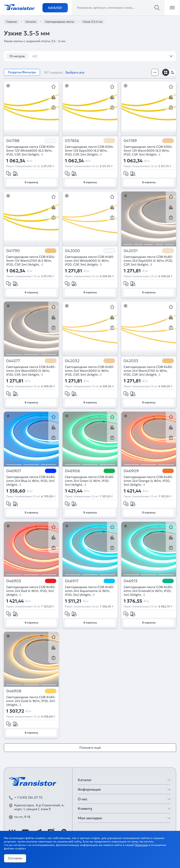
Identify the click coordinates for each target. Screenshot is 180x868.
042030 (72, 251)
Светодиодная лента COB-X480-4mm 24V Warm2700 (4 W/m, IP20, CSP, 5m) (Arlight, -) (148, 371)
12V (110, 56)
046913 (131, 581)
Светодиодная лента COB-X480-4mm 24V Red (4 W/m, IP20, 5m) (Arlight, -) (31, 591)
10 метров (17, 56)
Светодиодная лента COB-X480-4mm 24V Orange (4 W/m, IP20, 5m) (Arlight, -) (148, 481)
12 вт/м (39, 56)
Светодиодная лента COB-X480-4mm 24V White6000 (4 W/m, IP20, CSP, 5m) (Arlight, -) (90, 261)
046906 (73, 471)
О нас (83, 799)
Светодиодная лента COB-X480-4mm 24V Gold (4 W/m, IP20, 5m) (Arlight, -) (31, 701)
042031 (131, 251)
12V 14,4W (129, 56)
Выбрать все (75, 72)
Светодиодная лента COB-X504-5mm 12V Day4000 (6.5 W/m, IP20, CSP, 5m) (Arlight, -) (90, 151)
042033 (131, 361)
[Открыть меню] (172, 8)
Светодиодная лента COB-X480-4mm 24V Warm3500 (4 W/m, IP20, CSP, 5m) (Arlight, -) (31, 371)
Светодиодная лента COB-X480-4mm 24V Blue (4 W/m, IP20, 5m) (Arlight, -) (31, 481)
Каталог (55, 8)
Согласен (15, 858)
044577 (13, 361)
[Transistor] (19, 7)
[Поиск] (157, 8)
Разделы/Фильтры (22, 72)
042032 (72, 361)
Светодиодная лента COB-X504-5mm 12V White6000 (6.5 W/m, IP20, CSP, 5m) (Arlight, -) (31, 151)
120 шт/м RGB (88, 56)
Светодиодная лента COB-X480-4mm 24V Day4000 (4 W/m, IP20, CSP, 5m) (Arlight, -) (148, 261)
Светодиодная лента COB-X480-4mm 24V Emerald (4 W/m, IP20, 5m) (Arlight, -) (148, 591)
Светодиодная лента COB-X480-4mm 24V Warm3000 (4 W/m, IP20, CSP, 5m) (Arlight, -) (90, 371)
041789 (130, 141)
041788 (13, 141)
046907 (14, 471)
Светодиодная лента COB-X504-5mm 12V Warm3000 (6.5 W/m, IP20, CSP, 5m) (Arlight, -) (148, 151)
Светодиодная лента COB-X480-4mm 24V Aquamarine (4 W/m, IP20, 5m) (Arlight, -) (90, 591)
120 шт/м (61, 56)
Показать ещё (90, 747)
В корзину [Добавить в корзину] (31, 182)
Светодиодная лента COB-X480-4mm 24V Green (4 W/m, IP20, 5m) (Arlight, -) (90, 481)
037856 (72, 141)
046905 (14, 581)
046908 (14, 691)
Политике (141, 845)
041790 (13, 251)
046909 (131, 471)
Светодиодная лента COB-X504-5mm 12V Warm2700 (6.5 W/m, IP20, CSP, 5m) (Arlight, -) (31, 261)
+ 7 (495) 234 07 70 (28, 797)
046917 (72, 581)
